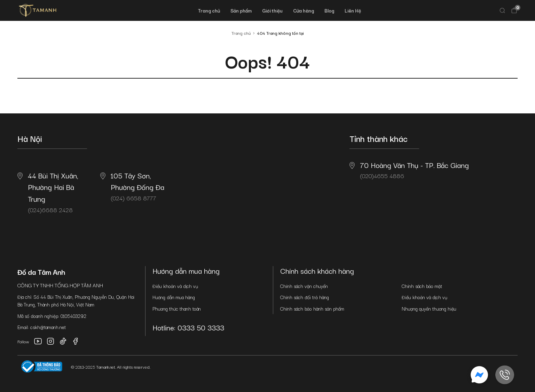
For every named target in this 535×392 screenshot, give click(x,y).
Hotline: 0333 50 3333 (188, 327)
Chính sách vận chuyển (304, 286)
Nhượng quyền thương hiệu (429, 309)
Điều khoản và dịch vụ (175, 286)
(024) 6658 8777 (132, 186)
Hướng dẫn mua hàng (174, 297)
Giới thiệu (272, 10)
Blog (329, 10)
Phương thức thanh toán (177, 309)
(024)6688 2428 (48, 192)
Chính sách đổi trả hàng (305, 297)
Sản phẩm (241, 10)
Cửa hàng (304, 10)
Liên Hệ (353, 10)
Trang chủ (209, 10)
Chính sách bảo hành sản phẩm (312, 309)
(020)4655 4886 (409, 170)
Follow (23, 341)
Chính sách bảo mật (422, 286)
